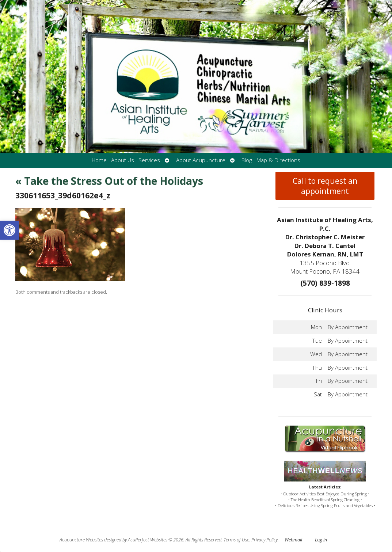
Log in (321, 540)
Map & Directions (278, 160)
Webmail (293, 540)
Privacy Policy (264, 540)
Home (99, 160)
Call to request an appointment (325, 186)
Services (149, 160)
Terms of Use (236, 540)
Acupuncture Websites (81, 540)
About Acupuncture (201, 160)
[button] (9, 230)
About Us (123, 160)
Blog (247, 160)
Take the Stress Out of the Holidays (109, 181)
